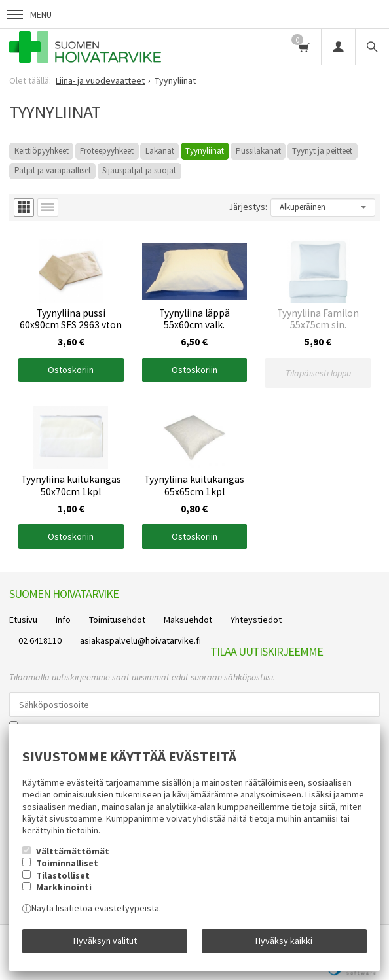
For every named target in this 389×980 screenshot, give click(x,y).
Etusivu (23, 620)
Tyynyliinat (205, 151)
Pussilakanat (258, 151)
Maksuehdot (188, 620)
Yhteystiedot (256, 620)
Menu (29, 14)
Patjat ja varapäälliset (53, 170)
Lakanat (160, 151)
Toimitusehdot (117, 620)
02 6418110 (40, 640)
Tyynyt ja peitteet (322, 151)
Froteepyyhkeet (107, 151)
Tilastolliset (63, 875)
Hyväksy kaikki (284, 941)
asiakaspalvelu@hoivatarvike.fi (140, 640)
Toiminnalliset (67, 863)
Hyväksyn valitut (105, 941)
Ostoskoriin (71, 370)
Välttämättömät (73, 851)
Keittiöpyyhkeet (42, 151)
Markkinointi (64, 887)
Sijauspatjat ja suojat (139, 170)
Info (63, 620)
